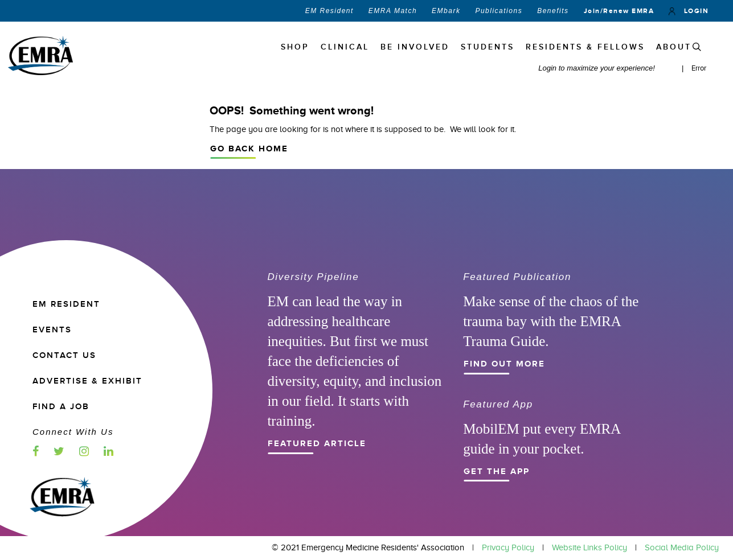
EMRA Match (393, 11)
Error (699, 68)
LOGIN (689, 11)
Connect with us (73, 432)
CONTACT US (64, 355)
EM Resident (329, 11)
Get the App (548, 470)
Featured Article (352, 442)
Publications (499, 11)
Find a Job (61, 407)
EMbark (446, 11)
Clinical (345, 47)
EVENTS (52, 330)
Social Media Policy (682, 547)
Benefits (553, 11)
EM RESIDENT (66, 304)
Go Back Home (451, 147)
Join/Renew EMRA (619, 11)
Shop (295, 47)
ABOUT (674, 47)
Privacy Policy (508, 547)
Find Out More (548, 363)
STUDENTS (488, 47)
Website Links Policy (589, 547)
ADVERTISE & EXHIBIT (87, 381)
